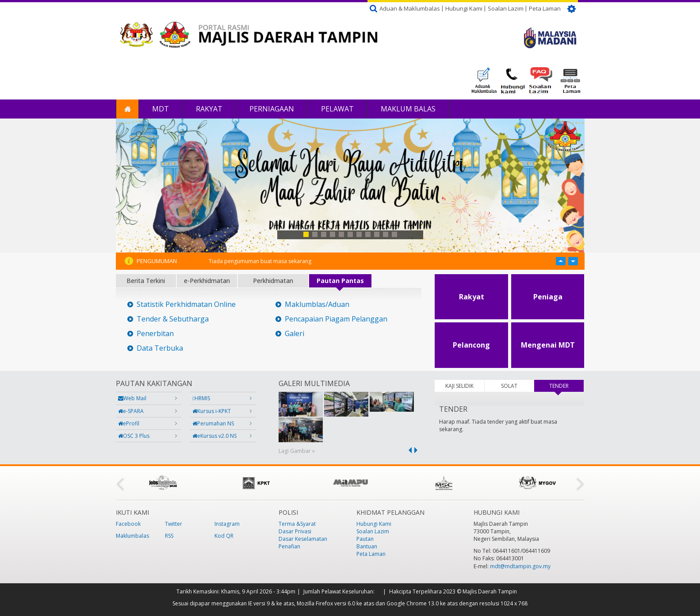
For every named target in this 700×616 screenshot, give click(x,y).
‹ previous (409, 450)
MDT (161, 109)
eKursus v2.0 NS (214, 436)
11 (394, 234)
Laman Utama (127, 109)
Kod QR (224, 536)
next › (417, 450)
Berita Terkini (146, 281)
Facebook (128, 524)
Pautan (365, 539)
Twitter (174, 524)
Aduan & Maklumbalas (410, 8)
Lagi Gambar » (297, 451)
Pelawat (337, 109)
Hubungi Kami (464, 8)
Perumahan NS (213, 423)
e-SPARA (131, 411)
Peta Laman (545, 8)
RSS (169, 536)
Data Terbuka (160, 348)
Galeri (295, 334)
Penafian (289, 546)
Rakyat (209, 109)
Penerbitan (155, 334)
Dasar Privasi (295, 531)
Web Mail (132, 398)
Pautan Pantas (340, 281)
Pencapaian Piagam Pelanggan (336, 319)
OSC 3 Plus (134, 436)
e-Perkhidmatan (207, 281)
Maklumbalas (132, 536)
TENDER (566, 386)
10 (386, 234)
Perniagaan (272, 109)
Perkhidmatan (273, 281)
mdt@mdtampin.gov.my (520, 566)
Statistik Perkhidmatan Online (186, 304)
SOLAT (509, 386)
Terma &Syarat (297, 524)
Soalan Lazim (506, 8)
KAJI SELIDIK (459, 386)
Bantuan (367, 546)
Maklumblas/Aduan (317, 304)
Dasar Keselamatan (303, 539)
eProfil (129, 423)
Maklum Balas (408, 109)
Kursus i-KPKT (212, 411)
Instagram (227, 524)
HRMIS (201, 398)
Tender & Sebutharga (173, 319)
